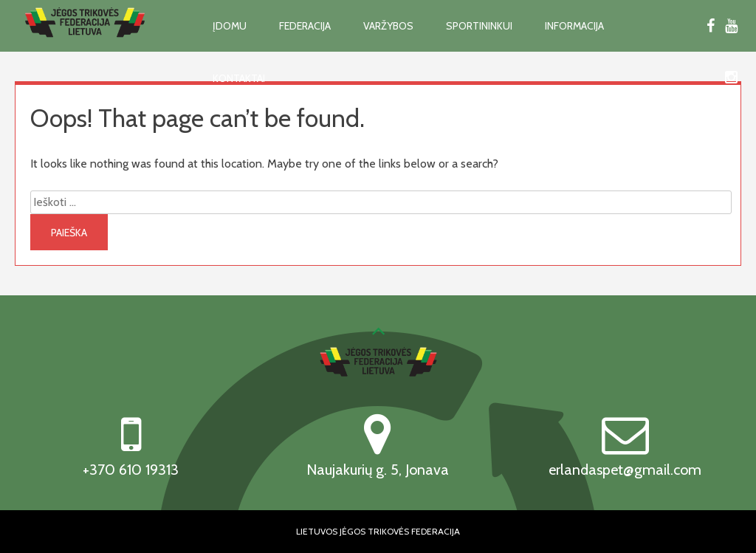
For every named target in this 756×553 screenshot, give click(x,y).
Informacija (574, 26)
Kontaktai (239, 78)
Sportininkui (479, 26)
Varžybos (388, 26)
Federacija (305, 26)
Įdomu (230, 26)
